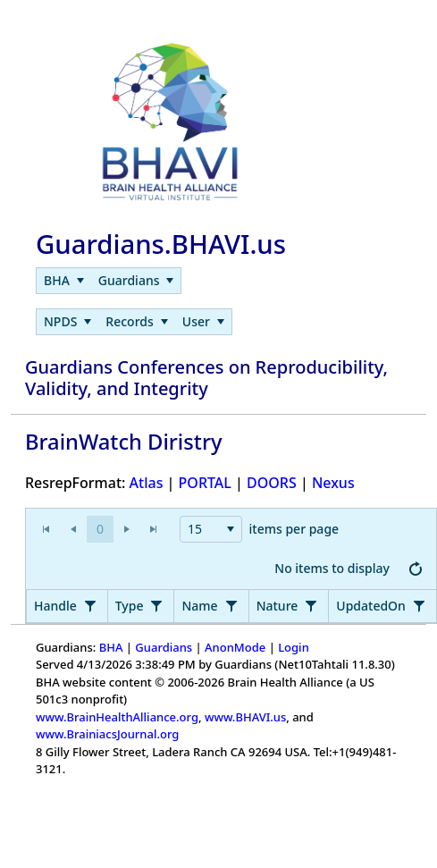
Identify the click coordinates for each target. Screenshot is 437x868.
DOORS (272, 483)
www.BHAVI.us (245, 717)
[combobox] (211, 529)
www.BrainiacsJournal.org (107, 734)
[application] (231, 549)
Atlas (147, 483)
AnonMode (235, 647)
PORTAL (205, 483)
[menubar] (109, 281)
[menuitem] (64, 281)
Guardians (164, 647)
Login (294, 647)
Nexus (333, 483)
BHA (111, 647)
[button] (100, 529)
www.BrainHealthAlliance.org (117, 717)
